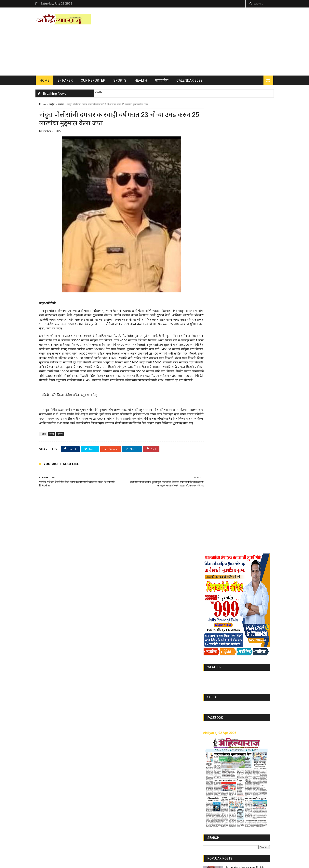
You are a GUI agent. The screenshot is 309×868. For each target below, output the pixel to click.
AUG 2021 (243, 803)
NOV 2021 (243, 780)
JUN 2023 (211, 780)
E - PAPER (69, 81)
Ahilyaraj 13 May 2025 (238, 514)
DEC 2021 (211, 768)
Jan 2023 (243, 791)
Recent (214, 560)
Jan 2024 (259, 797)
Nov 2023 (260, 785)
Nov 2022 (228, 814)
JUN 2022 (244, 774)
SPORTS (123, 81)
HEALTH (144, 81)
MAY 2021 (211, 814)
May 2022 (259, 791)
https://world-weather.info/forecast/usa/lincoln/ (236, 291)
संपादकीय (165, 81)
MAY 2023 (211, 774)
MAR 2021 (258, 808)
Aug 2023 (211, 785)
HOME (48, 81)
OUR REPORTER (97, 81)
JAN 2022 (227, 768)
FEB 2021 (211, 808)
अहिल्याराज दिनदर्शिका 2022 (218, 548)
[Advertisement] (198, 42)
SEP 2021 (244, 814)
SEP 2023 (227, 791)
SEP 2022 (244, 797)
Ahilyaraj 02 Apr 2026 (220, 344)
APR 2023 (227, 780)
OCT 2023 (211, 791)
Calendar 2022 (193, 81)
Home (43, 105)
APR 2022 (244, 785)
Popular (236, 560)
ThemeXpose (72, 863)
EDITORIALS (211, 544)
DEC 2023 (211, 803)
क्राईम (52, 105)
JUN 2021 (242, 808)
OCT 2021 (227, 797)
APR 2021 (260, 803)
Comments (259, 560)
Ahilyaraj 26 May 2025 (238, 497)
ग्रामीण (61, 105)
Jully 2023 (260, 774)
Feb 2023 (228, 774)
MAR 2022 (227, 785)
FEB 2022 (259, 768)
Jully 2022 (260, 780)
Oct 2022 (227, 803)
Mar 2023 (243, 768)
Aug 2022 (211, 797)
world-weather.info (236, 287)
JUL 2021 (226, 808)
